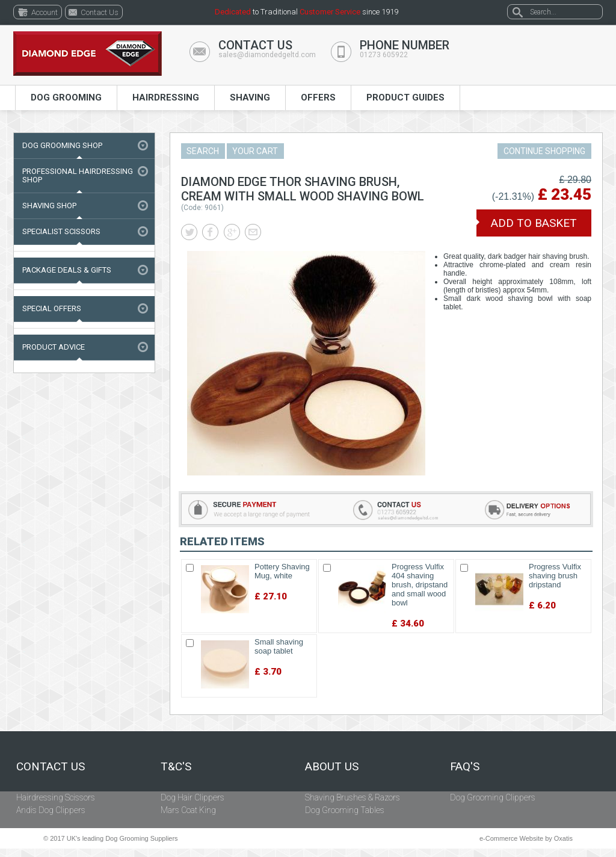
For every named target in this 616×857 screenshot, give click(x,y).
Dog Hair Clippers (192, 797)
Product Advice (54, 347)
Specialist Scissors (61, 231)
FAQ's (465, 767)
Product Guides (405, 97)
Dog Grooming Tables (345, 810)
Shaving (250, 97)
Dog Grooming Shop (62, 145)
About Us (332, 767)
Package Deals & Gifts (67, 270)
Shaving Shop (49, 206)
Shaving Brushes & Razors (353, 797)
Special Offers (52, 308)
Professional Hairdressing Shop (78, 175)
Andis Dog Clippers (51, 810)
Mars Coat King (188, 810)
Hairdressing (166, 97)
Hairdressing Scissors (56, 797)
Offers (318, 97)
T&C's (176, 767)
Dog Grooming (66, 97)
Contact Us (51, 767)
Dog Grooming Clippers (493, 797)
